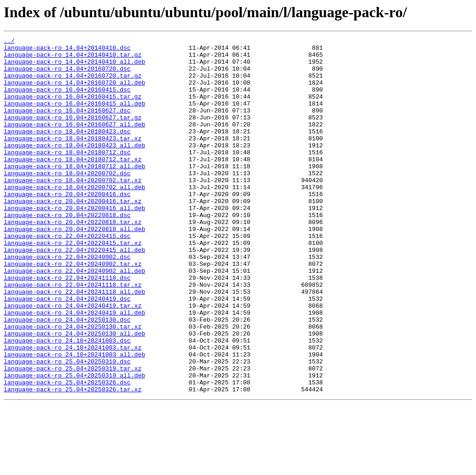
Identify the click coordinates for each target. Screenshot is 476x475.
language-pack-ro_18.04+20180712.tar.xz (73, 184)
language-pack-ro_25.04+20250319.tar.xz (73, 435)
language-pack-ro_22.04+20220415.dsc (67, 276)
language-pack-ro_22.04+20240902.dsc (67, 301)
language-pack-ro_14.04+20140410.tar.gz (73, 59)
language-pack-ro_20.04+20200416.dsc (67, 226)
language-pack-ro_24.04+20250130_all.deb (74, 393)
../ (9, 42)
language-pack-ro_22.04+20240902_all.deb (74, 318)
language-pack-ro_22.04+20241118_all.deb (74, 343)
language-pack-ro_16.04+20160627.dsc (67, 125)
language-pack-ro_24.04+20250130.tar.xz (73, 385)
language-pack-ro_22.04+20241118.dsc (67, 326)
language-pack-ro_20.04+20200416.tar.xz (73, 234)
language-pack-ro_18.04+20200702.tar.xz (73, 209)
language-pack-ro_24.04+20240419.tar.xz (73, 360)
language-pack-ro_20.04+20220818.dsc (67, 251)
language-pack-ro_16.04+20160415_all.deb (74, 117)
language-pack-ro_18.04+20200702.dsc (67, 201)
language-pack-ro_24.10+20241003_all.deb (74, 418)
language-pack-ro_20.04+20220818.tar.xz (73, 259)
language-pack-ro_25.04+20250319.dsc (67, 427)
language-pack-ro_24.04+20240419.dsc (67, 351)
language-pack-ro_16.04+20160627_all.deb (74, 142)
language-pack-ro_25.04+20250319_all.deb (74, 443)
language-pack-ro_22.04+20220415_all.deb (74, 293)
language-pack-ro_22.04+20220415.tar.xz (73, 284)
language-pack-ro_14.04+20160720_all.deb (74, 92)
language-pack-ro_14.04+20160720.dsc (67, 75)
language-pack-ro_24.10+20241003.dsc (67, 402)
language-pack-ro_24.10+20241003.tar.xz (73, 410)
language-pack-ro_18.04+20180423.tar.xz (73, 159)
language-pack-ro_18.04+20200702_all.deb (74, 218)
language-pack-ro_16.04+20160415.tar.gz (73, 109)
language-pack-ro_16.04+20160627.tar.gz (73, 134)
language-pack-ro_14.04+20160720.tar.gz (73, 84)
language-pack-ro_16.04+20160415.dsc (67, 100)
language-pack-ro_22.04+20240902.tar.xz (73, 310)
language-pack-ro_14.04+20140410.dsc (67, 50)
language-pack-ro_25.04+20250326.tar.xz (73, 460)
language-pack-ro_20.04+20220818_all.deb (74, 268)
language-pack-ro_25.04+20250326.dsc (67, 452)
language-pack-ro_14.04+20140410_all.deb (74, 67)
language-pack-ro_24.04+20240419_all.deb (74, 368)
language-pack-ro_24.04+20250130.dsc (67, 376)
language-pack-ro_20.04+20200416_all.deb (74, 243)
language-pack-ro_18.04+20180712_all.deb (74, 192)
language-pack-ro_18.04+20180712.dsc (67, 176)
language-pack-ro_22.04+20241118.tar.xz (73, 335)
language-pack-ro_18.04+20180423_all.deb (74, 167)
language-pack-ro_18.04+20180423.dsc (67, 151)
